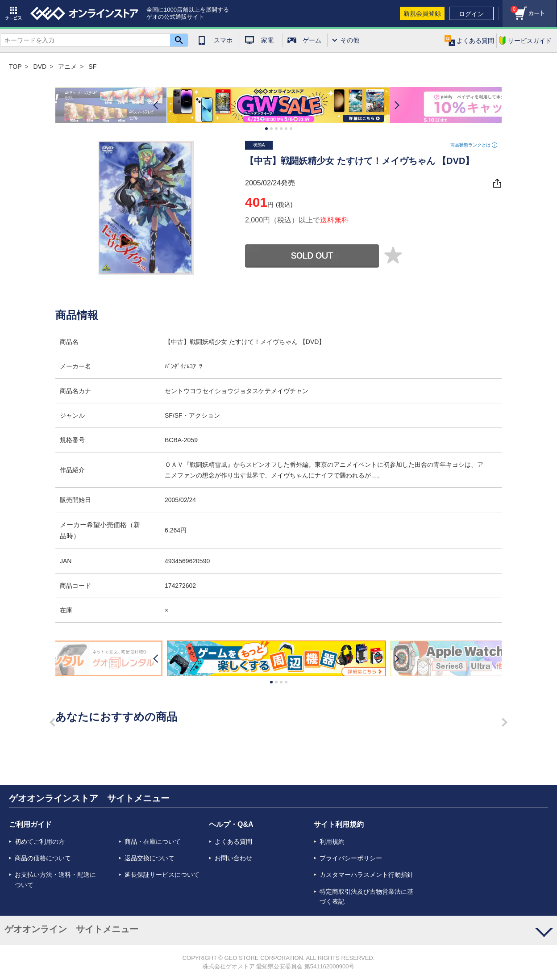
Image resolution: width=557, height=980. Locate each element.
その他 (350, 40)
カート (510, 7)
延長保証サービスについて (162, 875)
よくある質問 (233, 842)
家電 (267, 40)
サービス (13, 13)
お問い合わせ (233, 858)
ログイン (471, 14)
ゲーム (312, 40)
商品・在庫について (153, 842)
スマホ (223, 40)
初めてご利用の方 (40, 842)
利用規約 (332, 842)
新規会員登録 (422, 13)
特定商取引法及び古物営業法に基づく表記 (366, 896)
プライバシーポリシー (351, 858)
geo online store (84, 13)
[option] (278, 105)
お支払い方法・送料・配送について (55, 879)
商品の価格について (43, 858)
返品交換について (150, 858)
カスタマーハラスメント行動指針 (366, 875)
